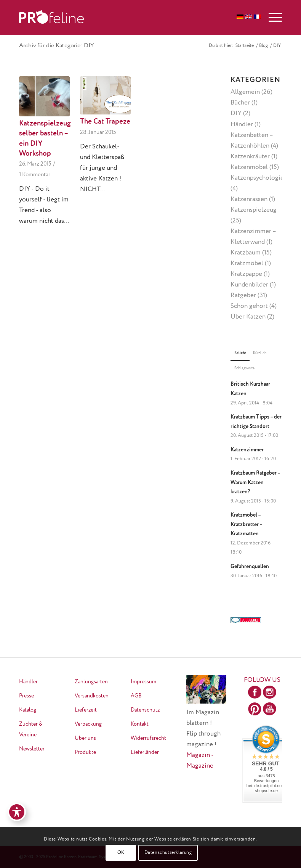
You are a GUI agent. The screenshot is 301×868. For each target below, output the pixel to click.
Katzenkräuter (250, 157)
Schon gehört (249, 306)
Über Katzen (248, 317)
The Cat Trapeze (105, 122)
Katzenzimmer (247, 450)
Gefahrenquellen (250, 567)
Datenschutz (145, 710)
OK (121, 853)
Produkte (85, 752)
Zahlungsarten (91, 682)
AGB (136, 696)
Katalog (28, 710)
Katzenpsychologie (257, 178)
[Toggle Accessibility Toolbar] (17, 812)
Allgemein (245, 92)
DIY (236, 114)
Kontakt (140, 724)
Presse (26, 696)
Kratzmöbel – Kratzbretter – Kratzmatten (246, 524)
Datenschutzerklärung (168, 853)
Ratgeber (243, 296)
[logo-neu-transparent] (51, 18)
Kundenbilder (249, 285)
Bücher (240, 103)
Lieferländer (145, 752)
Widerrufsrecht (148, 738)
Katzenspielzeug (254, 210)
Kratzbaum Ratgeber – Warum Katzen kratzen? (255, 482)
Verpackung (88, 724)
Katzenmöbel (249, 167)
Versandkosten (92, 696)
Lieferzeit (86, 710)
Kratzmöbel (247, 263)
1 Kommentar (35, 175)
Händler (242, 125)
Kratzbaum (246, 253)
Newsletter (32, 749)
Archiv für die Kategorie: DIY (56, 46)
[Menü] (271, 18)
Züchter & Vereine (31, 730)
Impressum (143, 682)
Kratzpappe (246, 274)
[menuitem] (271, 18)
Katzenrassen (249, 199)
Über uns (85, 738)
